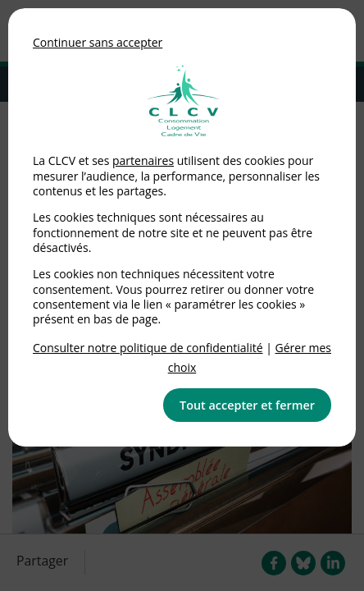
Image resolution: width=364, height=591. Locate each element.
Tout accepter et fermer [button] (247, 405)
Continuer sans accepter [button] (98, 42)
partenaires (143, 160)
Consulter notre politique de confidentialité (148, 348)
